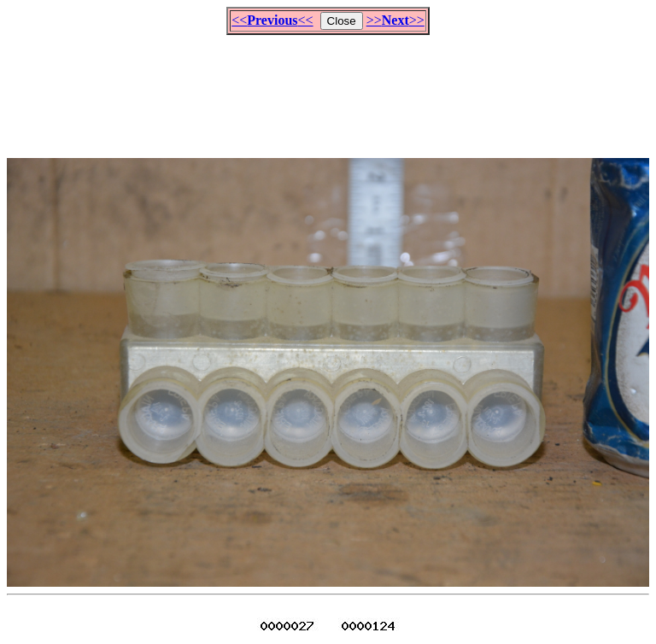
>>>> (395, 20)
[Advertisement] (328, 89)
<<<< (272, 20)
